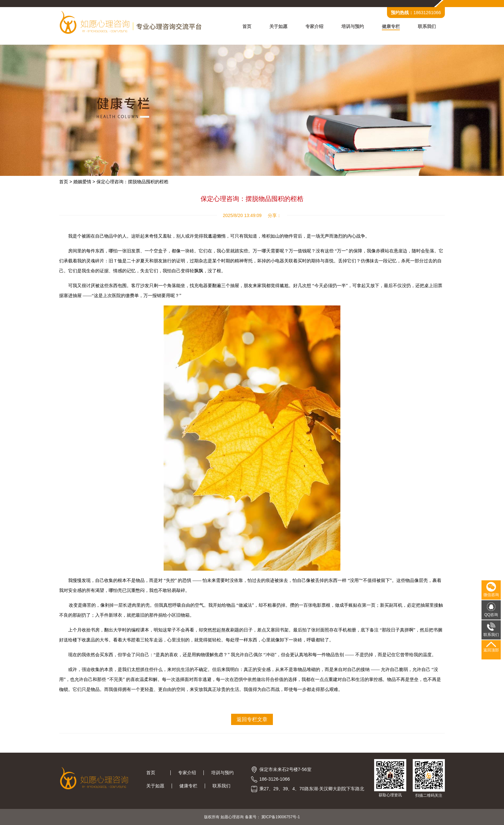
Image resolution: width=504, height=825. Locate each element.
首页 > (66, 182)
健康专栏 (391, 26)
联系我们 (427, 26)
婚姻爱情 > (84, 182)
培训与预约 (353, 26)
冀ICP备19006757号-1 (281, 817)
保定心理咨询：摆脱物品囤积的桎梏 (132, 182)
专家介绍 (314, 26)
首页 (247, 26)
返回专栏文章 (252, 719)
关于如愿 (278, 26)
